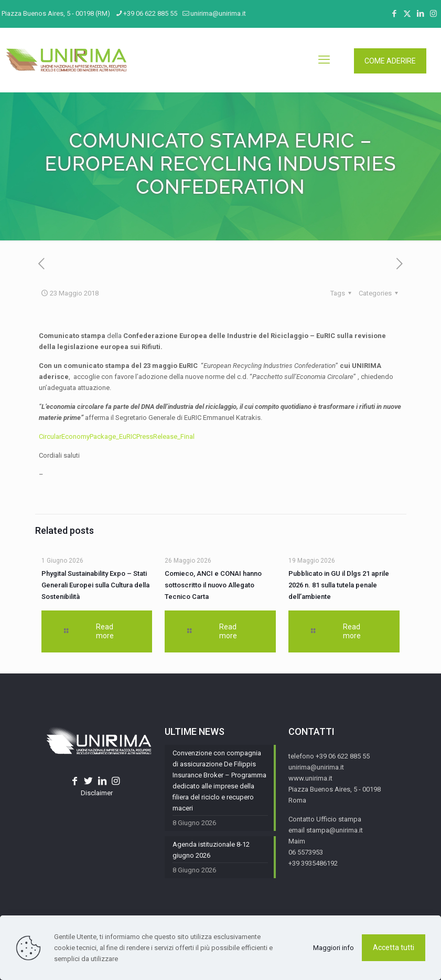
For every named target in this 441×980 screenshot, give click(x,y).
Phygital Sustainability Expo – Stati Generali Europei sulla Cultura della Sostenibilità (95, 585)
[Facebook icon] (394, 14)
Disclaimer (97, 793)
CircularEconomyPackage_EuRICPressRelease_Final (117, 436)
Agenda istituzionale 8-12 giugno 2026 (211, 850)
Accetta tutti (394, 947)
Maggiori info (334, 948)
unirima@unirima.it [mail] (218, 13)
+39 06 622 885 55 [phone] (150, 13)
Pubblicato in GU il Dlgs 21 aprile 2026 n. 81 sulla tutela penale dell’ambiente (339, 585)
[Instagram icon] (433, 14)
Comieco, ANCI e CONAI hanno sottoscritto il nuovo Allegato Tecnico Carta (213, 585)
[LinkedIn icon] (420, 14)
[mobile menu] (324, 60)
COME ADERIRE (390, 61)
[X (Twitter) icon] (407, 14)
